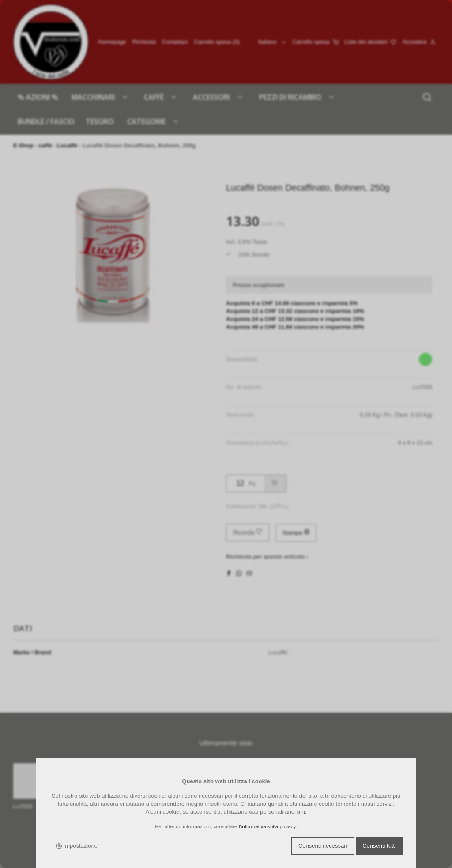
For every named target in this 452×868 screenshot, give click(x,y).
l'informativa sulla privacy (267, 826)
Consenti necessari (323, 846)
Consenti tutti (379, 846)
